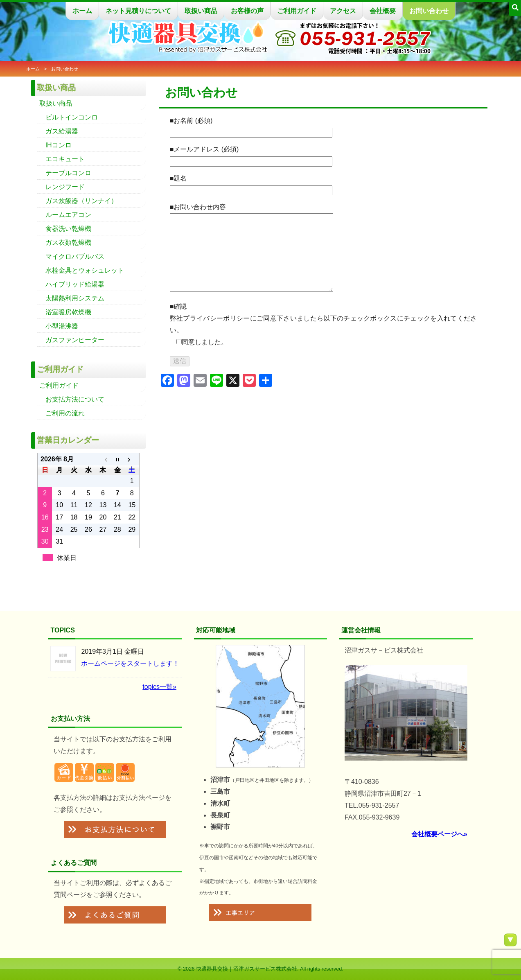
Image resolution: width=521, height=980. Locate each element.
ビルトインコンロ (72, 117)
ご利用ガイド (297, 11)
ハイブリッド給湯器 (75, 284)
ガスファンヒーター (75, 340)
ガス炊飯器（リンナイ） (81, 201)
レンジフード (65, 187)
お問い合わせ (429, 11)
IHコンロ (59, 145)
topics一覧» (159, 687)
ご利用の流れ (65, 413)
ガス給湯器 (62, 131)
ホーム (82, 11)
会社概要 (383, 11)
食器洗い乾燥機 (68, 229)
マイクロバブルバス (75, 256)
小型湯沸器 (62, 326)
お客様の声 (247, 11)
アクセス (343, 11)
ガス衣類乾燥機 (68, 243)
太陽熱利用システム (75, 298)
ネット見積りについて (138, 11)
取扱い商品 (201, 11)
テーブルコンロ (68, 173)
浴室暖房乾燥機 (68, 312)
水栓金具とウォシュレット (85, 270)
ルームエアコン (68, 215)
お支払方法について (75, 399)
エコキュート (65, 159)
